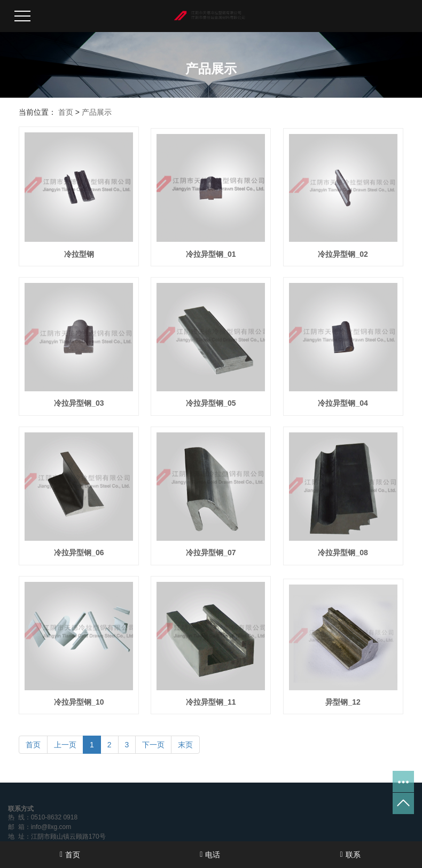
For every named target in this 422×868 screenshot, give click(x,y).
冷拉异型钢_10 (79, 702)
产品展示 (97, 112)
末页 (185, 745)
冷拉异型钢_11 (211, 702)
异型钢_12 (343, 702)
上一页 (65, 745)
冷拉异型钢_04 (343, 403)
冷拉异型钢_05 (211, 403)
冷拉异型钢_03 (79, 403)
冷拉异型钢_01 (211, 254)
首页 (66, 112)
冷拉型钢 (79, 254)
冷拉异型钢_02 (343, 254)
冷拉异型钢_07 (211, 553)
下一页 (153, 745)
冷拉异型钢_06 (79, 553)
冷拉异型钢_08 (343, 553)
